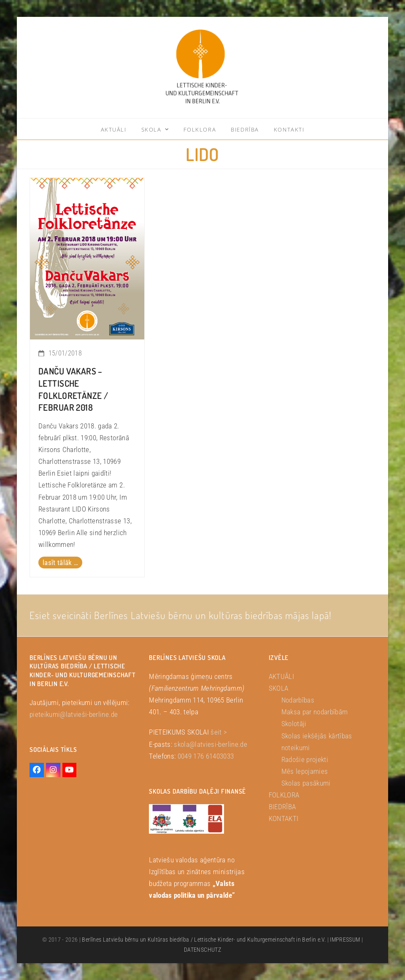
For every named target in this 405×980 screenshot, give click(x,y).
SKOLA (279, 688)
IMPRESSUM (345, 940)
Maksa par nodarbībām (315, 712)
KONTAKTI (284, 818)
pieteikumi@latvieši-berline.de (74, 714)
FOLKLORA (284, 795)
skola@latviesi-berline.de (211, 744)
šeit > (219, 732)
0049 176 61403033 (206, 756)
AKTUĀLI (281, 676)
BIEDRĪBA (282, 807)
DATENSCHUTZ (202, 950)
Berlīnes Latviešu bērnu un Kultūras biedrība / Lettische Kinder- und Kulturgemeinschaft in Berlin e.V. (204, 940)
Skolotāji (294, 724)
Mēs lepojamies (305, 771)
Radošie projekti (305, 759)
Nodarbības (298, 700)
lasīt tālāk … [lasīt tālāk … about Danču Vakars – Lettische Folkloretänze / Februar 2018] (60, 563)
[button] (19, 961)
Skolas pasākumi (306, 783)
